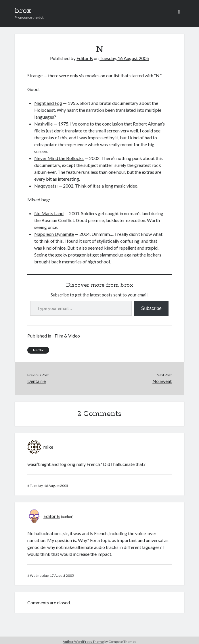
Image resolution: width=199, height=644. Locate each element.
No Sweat (162, 381)
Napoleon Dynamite (54, 234)
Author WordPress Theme (83, 642)
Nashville (43, 124)
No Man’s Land (49, 213)
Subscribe (151, 308)
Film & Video (67, 336)
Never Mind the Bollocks (59, 158)
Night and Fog (48, 103)
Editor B (85, 58)
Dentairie (37, 381)
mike (48, 447)
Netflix (38, 350)
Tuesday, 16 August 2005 (124, 58)
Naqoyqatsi (46, 186)
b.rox (23, 11)
